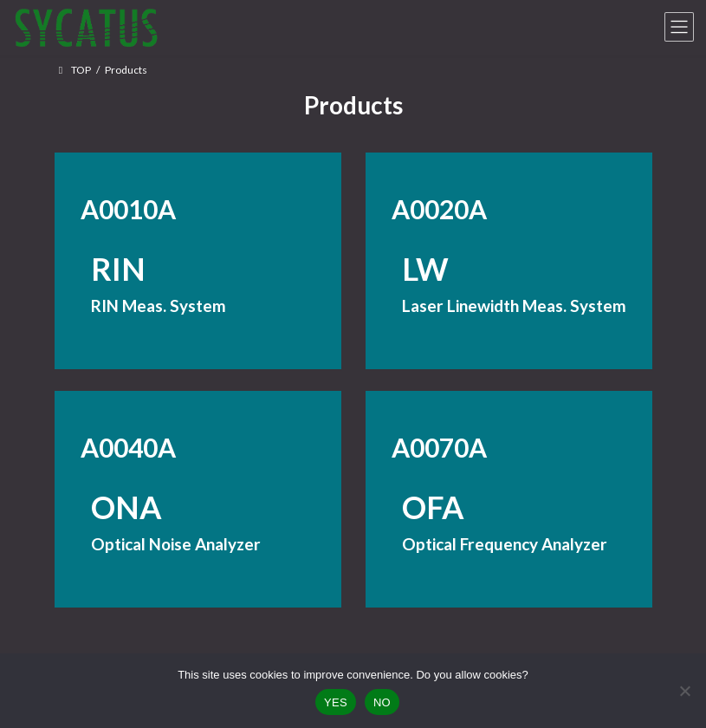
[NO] (684, 691)
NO (382, 702)
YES (336, 702)
